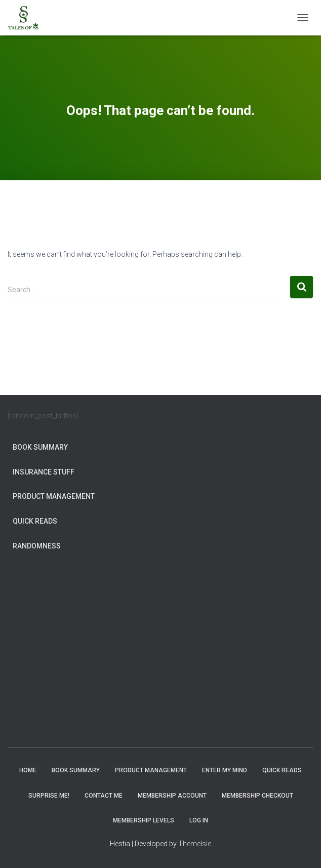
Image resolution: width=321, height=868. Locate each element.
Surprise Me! (49, 796)
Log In (199, 820)
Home (28, 770)
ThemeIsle (195, 844)
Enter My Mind (225, 770)
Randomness (37, 546)
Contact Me (104, 796)
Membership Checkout (257, 796)
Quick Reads (35, 521)
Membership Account (172, 796)
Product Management (54, 496)
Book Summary (40, 447)
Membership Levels (144, 820)
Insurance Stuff (44, 472)
